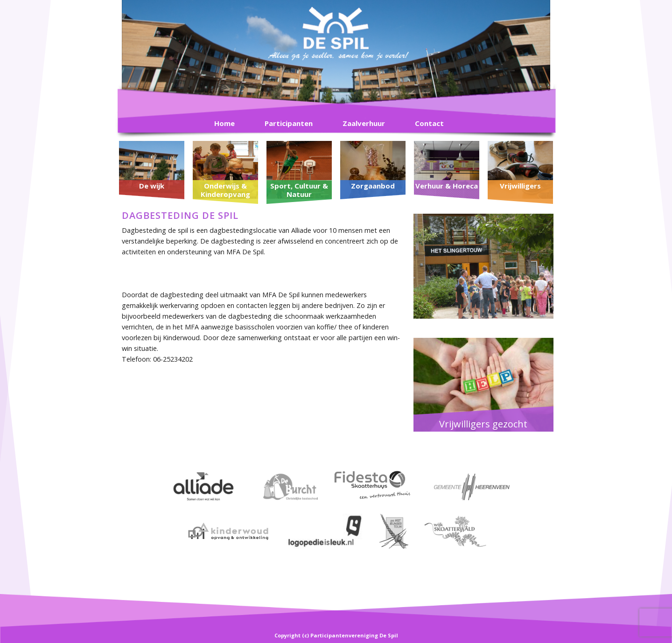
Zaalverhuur (364, 123)
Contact (429, 123)
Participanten (289, 123)
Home (224, 123)
